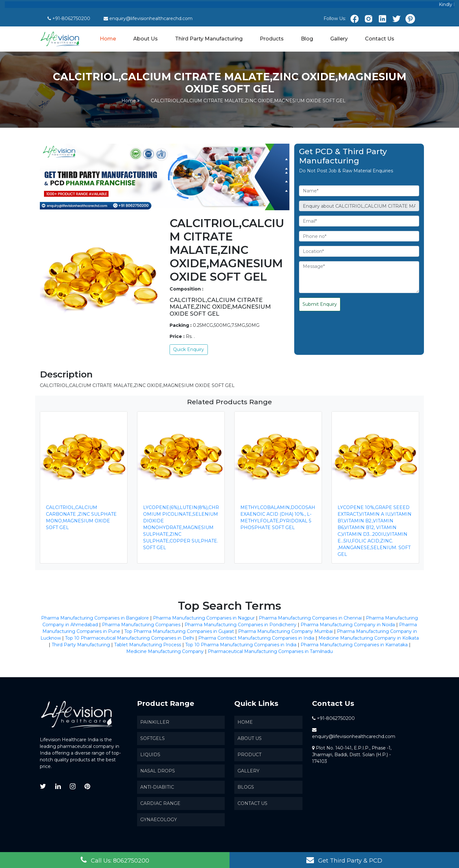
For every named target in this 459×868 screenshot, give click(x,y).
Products (272, 39)
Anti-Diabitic (157, 787)
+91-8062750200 (71, 18)
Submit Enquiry (320, 304)
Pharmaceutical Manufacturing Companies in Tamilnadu (270, 651)
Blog (307, 39)
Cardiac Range (160, 803)
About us (250, 738)
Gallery (339, 39)
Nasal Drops (158, 771)
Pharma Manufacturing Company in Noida (348, 625)
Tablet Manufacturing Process (148, 645)
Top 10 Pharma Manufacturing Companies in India (241, 645)
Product (249, 755)
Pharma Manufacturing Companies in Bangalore (95, 618)
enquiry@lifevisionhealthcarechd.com (151, 18)
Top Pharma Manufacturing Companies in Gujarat (179, 631)
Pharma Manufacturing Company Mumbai (285, 631)
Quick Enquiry (189, 349)
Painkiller (155, 722)
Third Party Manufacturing (209, 39)
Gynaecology (159, 820)
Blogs (246, 787)
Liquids (150, 755)
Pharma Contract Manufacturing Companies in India (256, 638)
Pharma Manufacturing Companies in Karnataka (354, 645)
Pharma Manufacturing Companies (141, 625)
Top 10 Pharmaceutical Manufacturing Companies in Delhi (130, 638)
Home (108, 38)
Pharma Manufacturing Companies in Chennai (310, 618)
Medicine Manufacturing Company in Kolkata (369, 638)
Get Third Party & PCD (344, 860)
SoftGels (153, 738)
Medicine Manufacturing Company (165, 651)
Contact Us (380, 39)
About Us (146, 39)
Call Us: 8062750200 (115, 860)
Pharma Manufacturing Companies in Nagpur (204, 618)
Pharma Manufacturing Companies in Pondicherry (240, 625)
